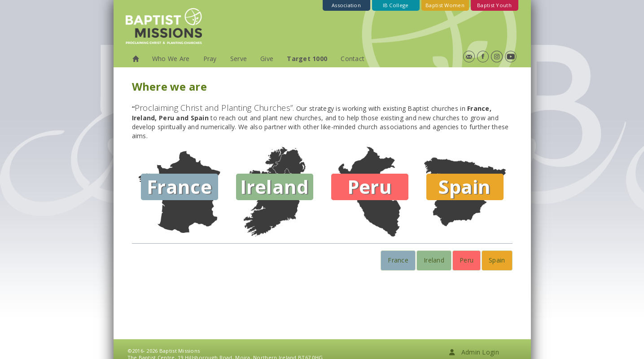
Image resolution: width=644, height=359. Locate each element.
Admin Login (474, 352)
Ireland (434, 260)
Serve (239, 59)
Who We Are (171, 59)
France (398, 260)
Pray (210, 59)
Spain (497, 260)
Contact (353, 59)
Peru (467, 260)
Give (267, 59)
